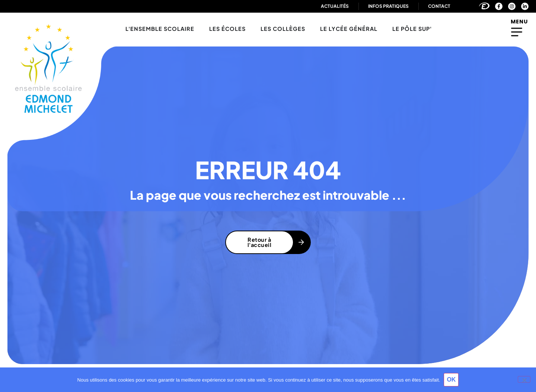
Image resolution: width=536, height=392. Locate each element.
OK (451, 380)
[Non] (524, 379)
